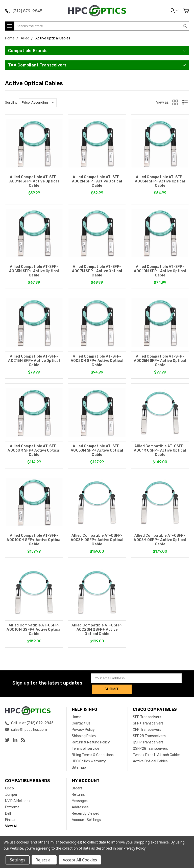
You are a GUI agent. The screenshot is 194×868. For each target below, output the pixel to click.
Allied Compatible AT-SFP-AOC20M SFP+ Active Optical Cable (97, 361)
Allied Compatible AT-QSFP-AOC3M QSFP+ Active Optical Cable (97, 541)
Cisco (9, 789)
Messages (80, 801)
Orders (77, 789)
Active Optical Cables (150, 762)
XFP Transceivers (147, 730)
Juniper (11, 795)
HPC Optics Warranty (89, 762)
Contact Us (81, 724)
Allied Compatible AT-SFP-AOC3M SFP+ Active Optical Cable (160, 181)
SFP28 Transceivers (149, 736)
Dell (8, 814)
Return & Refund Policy (91, 743)
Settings (18, 860)
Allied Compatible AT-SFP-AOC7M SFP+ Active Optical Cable (97, 272)
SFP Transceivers (147, 718)
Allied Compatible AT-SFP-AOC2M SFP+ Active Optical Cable (97, 181)
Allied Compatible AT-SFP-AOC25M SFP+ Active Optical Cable (160, 361)
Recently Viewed (86, 814)
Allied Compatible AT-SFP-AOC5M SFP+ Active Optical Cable (34, 272)
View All (11, 827)
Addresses (80, 808)
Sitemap (79, 768)
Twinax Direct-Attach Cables (157, 755)
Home (77, 718)
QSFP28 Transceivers (150, 749)
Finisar (10, 820)
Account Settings (86, 820)
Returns (78, 795)
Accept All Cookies (80, 860)
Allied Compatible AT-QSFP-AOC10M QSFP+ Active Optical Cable (34, 632)
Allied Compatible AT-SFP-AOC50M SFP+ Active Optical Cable (97, 451)
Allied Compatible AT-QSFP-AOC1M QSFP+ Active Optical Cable (160, 451)
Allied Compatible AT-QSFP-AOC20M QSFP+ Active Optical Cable (97, 632)
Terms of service (86, 749)
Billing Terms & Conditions (93, 755)
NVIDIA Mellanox (18, 801)
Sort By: (11, 102)
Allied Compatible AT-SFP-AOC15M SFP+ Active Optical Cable (34, 361)
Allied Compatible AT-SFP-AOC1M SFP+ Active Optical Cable (34, 181)
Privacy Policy (83, 730)
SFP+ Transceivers (148, 724)
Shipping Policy (84, 736)
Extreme (12, 808)
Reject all (44, 860)
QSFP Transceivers (148, 743)
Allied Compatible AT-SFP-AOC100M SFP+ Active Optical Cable (34, 541)
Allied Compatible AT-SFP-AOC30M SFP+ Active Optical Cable (34, 451)
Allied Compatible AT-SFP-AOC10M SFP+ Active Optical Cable (160, 272)
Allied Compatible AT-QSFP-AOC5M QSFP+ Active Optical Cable (160, 541)
